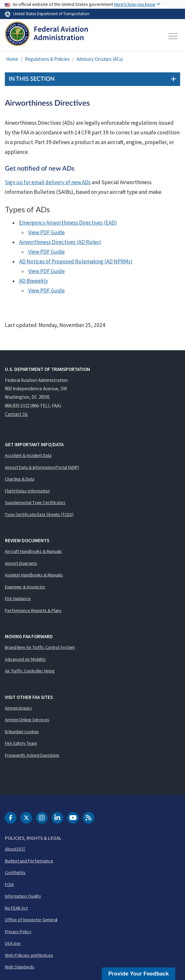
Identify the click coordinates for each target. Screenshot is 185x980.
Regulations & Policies (47, 59)
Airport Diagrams (21, 563)
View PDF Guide (46, 232)
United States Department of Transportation (51, 14)
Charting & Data (20, 479)
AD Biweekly (34, 281)
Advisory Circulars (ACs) (100, 59)
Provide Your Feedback (139, 974)
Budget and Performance (29, 861)
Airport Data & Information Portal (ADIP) (42, 467)
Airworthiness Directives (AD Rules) (60, 242)
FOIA (9, 884)
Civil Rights (15, 872)
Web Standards (20, 967)
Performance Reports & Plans (33, 610)
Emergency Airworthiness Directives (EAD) (68, 223)
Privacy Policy (18, 932)
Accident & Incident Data (28, 455)
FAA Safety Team (21, 743)
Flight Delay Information (27, 491)
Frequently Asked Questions (32, 755)
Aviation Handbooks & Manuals (34, 575)
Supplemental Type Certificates (35, 502)
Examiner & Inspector (25, 587)
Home (12, 59)
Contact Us (16, 414)
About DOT (15, 849)
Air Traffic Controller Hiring (30, 671)
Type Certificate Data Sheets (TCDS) (39, 514)
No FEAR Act (16, 908)
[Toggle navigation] (173, 36)
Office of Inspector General (31, 920)
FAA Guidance (18, 598)
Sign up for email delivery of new (48, 182)
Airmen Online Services (27, 720)
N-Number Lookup (22, 732)
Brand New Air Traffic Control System (40, 647)
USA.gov (13, 943)
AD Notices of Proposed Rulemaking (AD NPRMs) (76, 261)
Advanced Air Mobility (25, 659)
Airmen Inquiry (18, 708)
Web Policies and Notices (29, 955)
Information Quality (23, 896)
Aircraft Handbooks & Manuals (33, 551)
